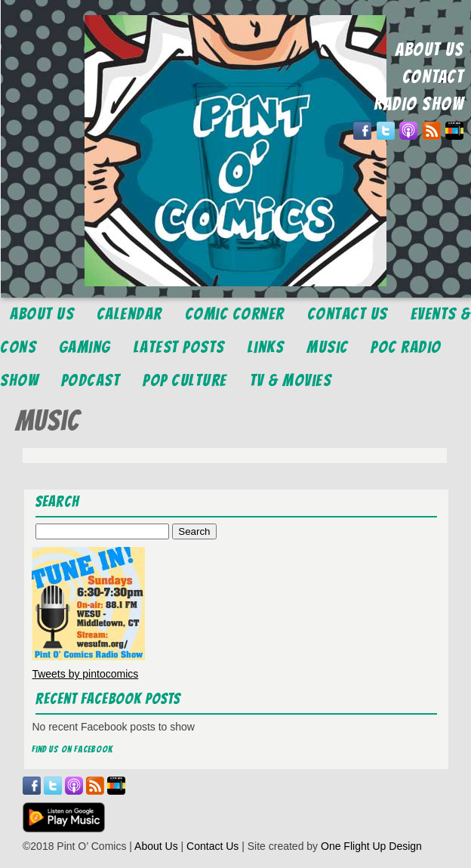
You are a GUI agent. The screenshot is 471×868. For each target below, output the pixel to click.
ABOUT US (429, 49)
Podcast (91, 380)
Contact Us (348, 314)
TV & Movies (291, 380)
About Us (42, 314)
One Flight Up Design (371, 846)
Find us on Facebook (72, 749)
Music (328, 347)
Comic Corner (235, 314)
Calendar (129, 314)
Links (266, 347)
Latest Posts (179, 347)
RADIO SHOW (419, 104)
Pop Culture (185, 380)
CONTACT (433, 77)
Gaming (85, 347)
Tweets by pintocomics (85, 674)
